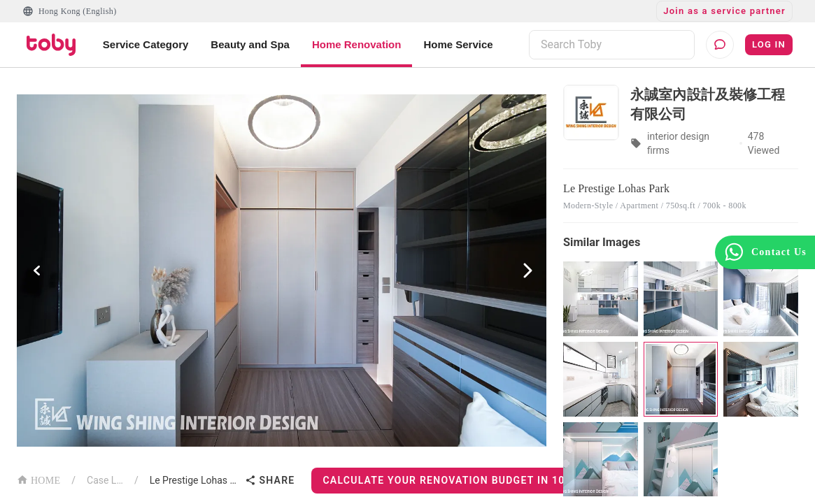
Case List (105, 480)
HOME (38, 479)
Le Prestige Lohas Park (195, 480)
